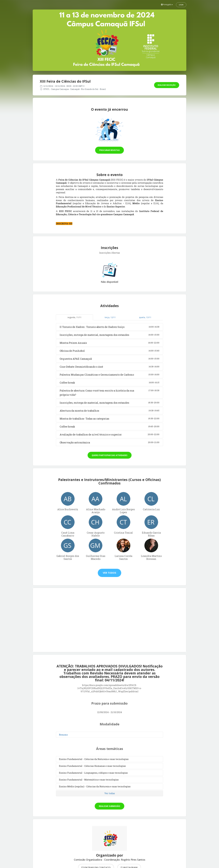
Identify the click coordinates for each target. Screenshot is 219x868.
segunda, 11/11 (74, 317)
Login (181, 5)
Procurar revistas (109, 150)
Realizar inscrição (167, 85)
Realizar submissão (109, 806)
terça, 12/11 (110, 317)
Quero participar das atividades (110, 455)
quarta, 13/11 (145, 317)
